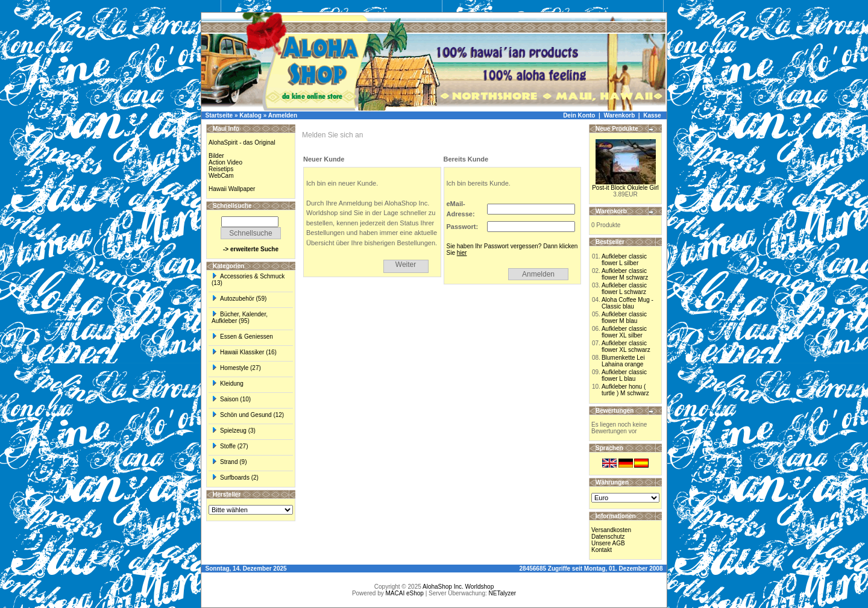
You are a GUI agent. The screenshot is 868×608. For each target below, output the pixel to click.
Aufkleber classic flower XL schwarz (626, 346)
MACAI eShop (404, 593)
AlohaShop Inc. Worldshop (458, 587)
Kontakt (602, 550)
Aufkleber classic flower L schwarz (624, 289)
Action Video (225, 162)
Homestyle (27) (236, 368)
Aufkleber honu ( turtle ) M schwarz (625, 390)
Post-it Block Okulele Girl (625, 188)
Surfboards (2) (235, 478)
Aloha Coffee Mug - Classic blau (627, 303)
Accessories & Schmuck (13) (248, 280)
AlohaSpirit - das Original (242, 143)
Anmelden (283, 115)
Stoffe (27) (230, 446)
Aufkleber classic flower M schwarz (625, 274)
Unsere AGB (608, 543)
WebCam (221, 176)
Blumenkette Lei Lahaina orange (623, 361)
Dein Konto (579, 115)
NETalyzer (503, 593)
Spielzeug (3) (234, 431)
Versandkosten (611, 530)
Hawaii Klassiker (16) (244, 352)
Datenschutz (608, 537)
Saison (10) (231, 399)
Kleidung (228, 384)
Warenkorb (619, 115)
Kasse (652, 115)
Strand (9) (229, 462)
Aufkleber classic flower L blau (624, 375)
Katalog (250, 115)
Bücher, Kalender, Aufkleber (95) (240, 318)
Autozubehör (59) (239, 299)
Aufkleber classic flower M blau (624, 318)
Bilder (216, 156)
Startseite (219, 115)
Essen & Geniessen (242, 337)
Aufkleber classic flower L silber (624, 260)
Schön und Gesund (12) (248, 415)
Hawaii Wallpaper (232, 189)
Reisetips (221, 169)
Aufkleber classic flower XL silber (624, 332)
